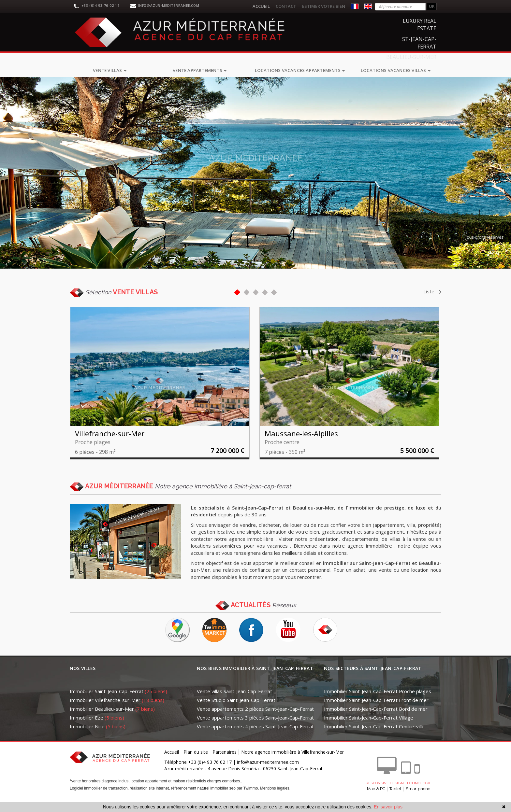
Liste (432, 291)
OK (432, 6)
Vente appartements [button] (200, 70)
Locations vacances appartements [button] (300, 70)
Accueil (261, 6)
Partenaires (225, 762)
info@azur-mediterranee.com (169, 6)
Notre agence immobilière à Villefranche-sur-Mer (292, 762)
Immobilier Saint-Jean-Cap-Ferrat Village (369, 728)
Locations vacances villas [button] (396, 70)
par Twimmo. (248, 799)
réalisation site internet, (150, 799)
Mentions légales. (275, 799)
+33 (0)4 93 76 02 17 (101, 6)
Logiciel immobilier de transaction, (100, 799)
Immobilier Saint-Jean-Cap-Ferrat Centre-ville (374, 737)
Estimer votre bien (324, 6)
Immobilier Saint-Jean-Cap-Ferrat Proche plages (378, 702)
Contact (286, 6)
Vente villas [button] (110, 70)
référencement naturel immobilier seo (204, 799)
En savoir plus (388, 807)
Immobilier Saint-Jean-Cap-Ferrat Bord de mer (376, 719)
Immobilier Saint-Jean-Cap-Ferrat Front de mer (376, 710)
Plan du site (196, 762)
